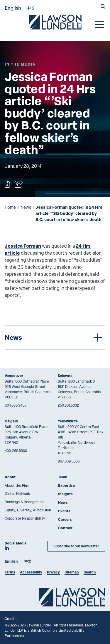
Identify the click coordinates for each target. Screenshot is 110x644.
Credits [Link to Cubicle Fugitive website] (11, 619)
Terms (10, 572)
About (10, 477)
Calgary (11, 421)
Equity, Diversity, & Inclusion (28, 510)
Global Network (17, 494)
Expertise (66, 485)
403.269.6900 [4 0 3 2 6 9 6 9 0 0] (16, 451)
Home (10, 207)
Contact (65, 528)
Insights (65, 494)
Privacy (53, 572)
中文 (31, 8)
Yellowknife (68, 421)
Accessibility (31, 572)
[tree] (55, 338)
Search (90, 572)
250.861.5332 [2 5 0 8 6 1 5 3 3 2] (68, 405)
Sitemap (72, 572)
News (26, 207)
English (13, 8)
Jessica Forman (23, 246)
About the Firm (17, 485)
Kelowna (65, 376)
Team (63, 477)
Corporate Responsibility (25, 518)
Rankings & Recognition (24, 502)
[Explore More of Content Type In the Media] (20, 64)
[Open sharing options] (19, 184)
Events (64, 511)
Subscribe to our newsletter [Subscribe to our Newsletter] (76, 546)
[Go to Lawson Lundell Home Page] (55, 22)
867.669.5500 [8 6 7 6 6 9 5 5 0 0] (69, 461)
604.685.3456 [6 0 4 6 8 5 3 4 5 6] (16, 405)
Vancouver (14, 376)
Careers (65, 519)
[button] (103, 7)
